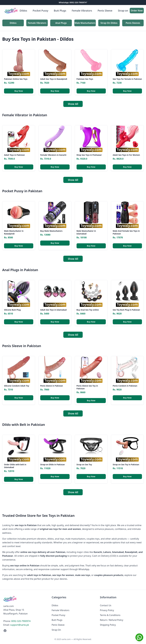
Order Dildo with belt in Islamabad (15, 466)
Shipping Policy (108, 625)
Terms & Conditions (110, 615)
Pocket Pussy (41, 11)
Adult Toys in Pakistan (14, 155)
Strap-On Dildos (109, 23)
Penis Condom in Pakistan (125, 386)
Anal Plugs (61, 23)
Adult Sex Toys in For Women (126, 155)
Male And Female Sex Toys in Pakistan (126, 232)
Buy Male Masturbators (51, 231)
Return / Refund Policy (112, 620)
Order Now (137, 11)
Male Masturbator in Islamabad (86, 232)
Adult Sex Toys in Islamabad (53, 310)
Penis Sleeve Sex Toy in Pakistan (87, 387)
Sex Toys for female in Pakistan (127, 79)
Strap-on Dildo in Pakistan (52, 464)
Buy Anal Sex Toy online (88, 310)
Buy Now (19, 91)
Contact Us (106, 605)
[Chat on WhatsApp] (139, 637)
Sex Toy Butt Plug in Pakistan (126, 310)
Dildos (23, 11)
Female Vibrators (82, 11)
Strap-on (123, 11)
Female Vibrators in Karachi (53, 155)
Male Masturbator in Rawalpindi (14, 232)
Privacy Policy (107, 610)
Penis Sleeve (105, 11)
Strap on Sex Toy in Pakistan (126, 464)
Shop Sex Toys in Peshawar (89, 155)
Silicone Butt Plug (12, 310)
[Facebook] (25, 631)
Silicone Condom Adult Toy (17, 386)
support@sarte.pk (20, 625)
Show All (73, 104)
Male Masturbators (85, 23)
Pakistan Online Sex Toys (16, 79)
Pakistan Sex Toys (85, 79)
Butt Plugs (60, 11)
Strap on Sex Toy (84, 464)
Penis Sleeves (133, 23)
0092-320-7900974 (21, 621)
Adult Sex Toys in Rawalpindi (54, 79)
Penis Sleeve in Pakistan (52, 386)
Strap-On (56, 630)
